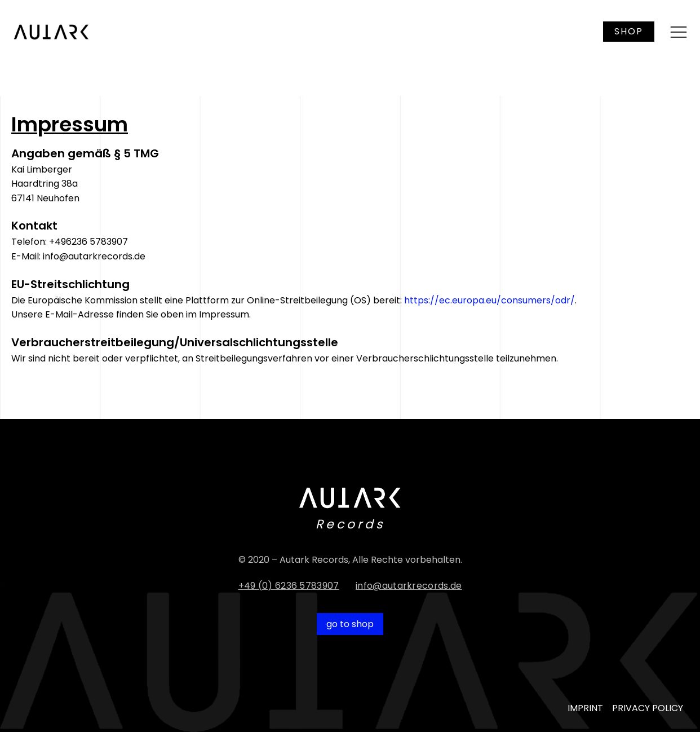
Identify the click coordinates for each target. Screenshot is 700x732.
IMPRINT (585, 708)
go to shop (350, 624)
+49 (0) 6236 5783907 (289, 586)
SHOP (629, 31)
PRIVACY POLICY (648, 708)
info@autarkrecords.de (409, 586)
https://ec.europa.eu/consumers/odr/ (489, 300)
